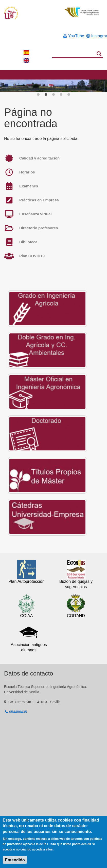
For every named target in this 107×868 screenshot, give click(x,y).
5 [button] (69, 95)
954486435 (18, 712)
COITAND (76, 616)
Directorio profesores (39, 228)
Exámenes (29, 186)
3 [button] (53, 95)
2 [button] (46, 95)
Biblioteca (28, 242)
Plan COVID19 (32, 256)
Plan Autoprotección (26, 581)
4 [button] (61, 95)
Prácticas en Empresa (39, 200)
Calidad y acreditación (39, 158)
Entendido (15, 860)
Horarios (27, 172)
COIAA (27, 616)
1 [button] (38, 95)
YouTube (76, 36)
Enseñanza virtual (35, 214)
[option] (53, 86)
